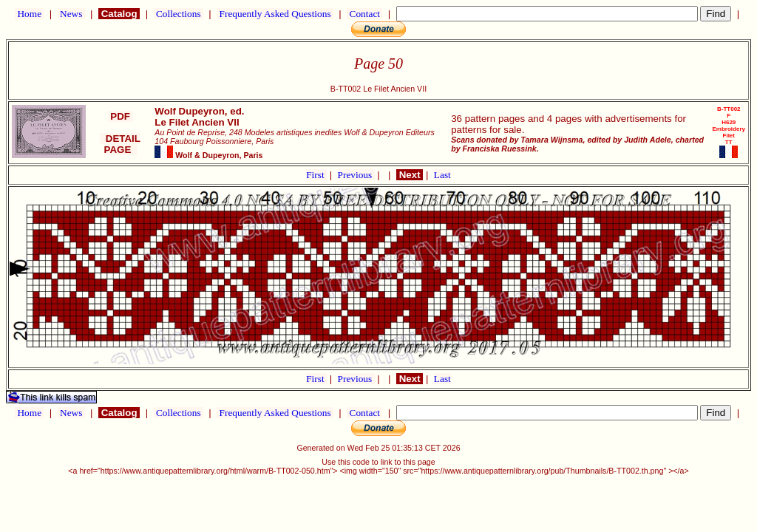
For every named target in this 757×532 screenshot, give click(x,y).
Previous (356, 175)
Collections (179, 14)
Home (29, 14)
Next (410, 175)
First (316, 175)
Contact (364, 14)
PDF (120, 116)
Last (442, 175)
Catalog (119, 14)
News (71, 14)
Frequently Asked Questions (275, 14)
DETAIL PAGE (120, 144)
